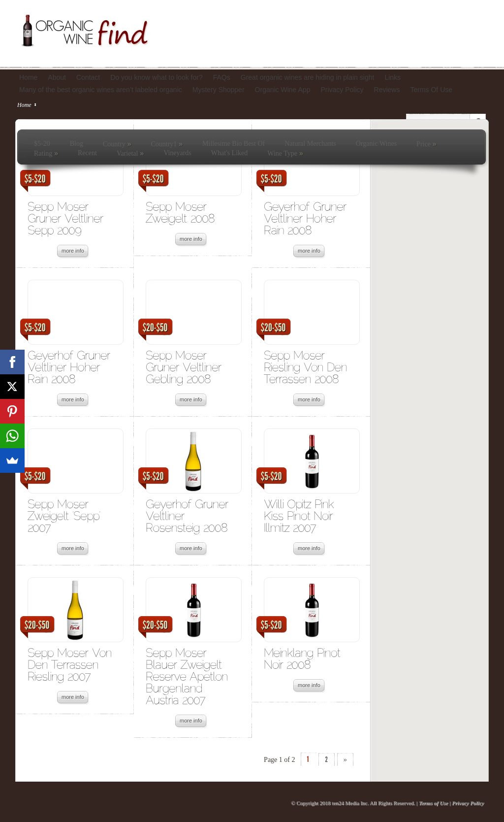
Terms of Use (433, 803)
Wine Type (285, 153)
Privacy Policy (468, 803)
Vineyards (177, 153)
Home (24, 105)
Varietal (130, 153)
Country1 (167, 144)
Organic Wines (376, 144)
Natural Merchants (310, 144)
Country (117, 144)
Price (426, 144)
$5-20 (42, 144)
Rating (46, 153)
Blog (77, 144)
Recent (87, 153)
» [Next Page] (346, 759)
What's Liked (229, 153)
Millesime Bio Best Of (234, 144)
